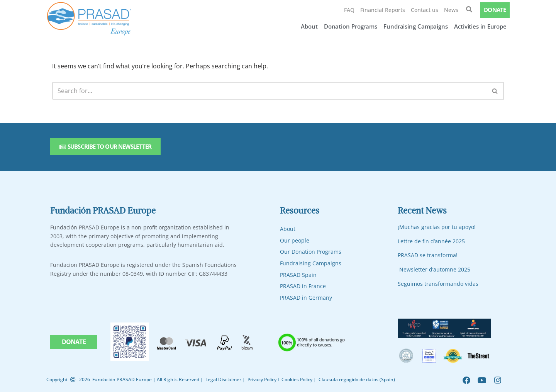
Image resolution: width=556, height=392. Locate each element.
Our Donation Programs (311, 252)
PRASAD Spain (298, 275)
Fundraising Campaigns (416, 26)
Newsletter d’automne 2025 (435, 269)
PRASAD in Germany (306, 298)
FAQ (349, 10)
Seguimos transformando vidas (438, 284)
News (451, 10)
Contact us (425, 10)
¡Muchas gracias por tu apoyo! (437, 227)
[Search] (269, 91)
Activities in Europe (480, 26)
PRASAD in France (303, 286)
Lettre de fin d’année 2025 (431, 241)
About (309, 26)
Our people (295, 240)
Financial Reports (383, 10)
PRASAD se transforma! (428, 255)
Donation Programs (351, 26)
